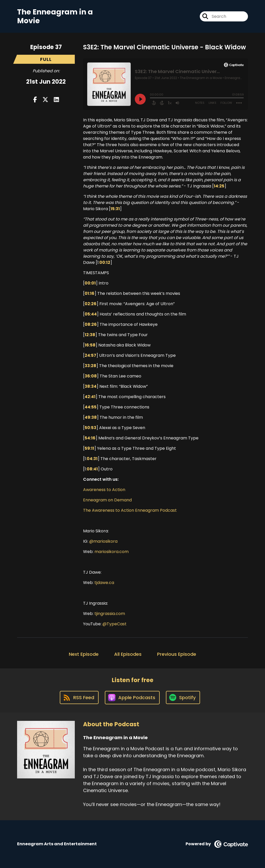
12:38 (90, 335)
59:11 (89, 448)
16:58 (90, 345)
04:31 (92, 459)
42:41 (90, 397)
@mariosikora (103, 541)
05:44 (91, 314)
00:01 (90, 283)
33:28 (90, 366)
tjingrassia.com (110, 614)
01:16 (90, 293)
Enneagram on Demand (108, 500)
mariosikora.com (112, 552)
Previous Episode (177, 654)
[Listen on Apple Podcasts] (132, 698)
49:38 (91, 417)
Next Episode (84, 654)
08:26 (91, 324)
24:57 (90, 355)
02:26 (91, 304)
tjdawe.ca (104, 583)
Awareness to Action (104, 490)
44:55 (91, 407)
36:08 (91, 376)
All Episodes (128, 654)
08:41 (92, 469)
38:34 (91, 386)
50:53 (90, 428)
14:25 (219, 186)
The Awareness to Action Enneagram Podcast (130, 510)
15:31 (115, 209)
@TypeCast (115, 624)
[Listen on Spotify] (183, 697)
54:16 (90, 438)
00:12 (105, 262)
